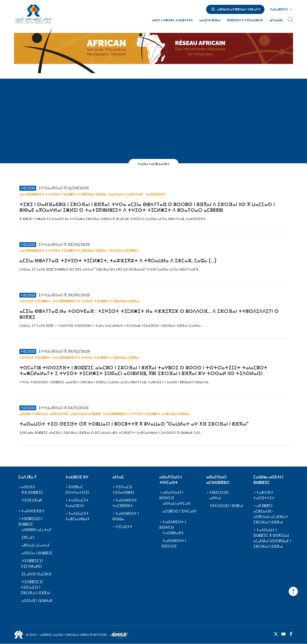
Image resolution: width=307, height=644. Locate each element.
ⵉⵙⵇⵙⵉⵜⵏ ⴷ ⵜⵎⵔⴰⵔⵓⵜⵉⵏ (245, 20)
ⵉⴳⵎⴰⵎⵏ (28, 538)
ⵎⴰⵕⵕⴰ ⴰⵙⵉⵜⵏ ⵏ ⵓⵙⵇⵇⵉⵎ (268, 480)
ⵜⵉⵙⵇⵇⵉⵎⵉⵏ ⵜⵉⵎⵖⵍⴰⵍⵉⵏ (32, 564)
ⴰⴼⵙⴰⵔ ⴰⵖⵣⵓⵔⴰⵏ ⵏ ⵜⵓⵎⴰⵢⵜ (239, 9)
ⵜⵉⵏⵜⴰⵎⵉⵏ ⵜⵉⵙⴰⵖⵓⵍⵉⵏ (123, 490)
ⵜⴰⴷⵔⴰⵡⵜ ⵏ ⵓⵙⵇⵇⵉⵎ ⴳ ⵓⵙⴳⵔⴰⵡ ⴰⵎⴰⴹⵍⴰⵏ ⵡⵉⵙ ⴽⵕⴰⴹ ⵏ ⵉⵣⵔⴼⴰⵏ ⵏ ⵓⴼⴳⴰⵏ (272, 538)
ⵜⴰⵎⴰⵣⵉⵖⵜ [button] (279, 9)
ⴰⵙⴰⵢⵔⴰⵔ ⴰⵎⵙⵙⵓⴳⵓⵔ (218, 480)
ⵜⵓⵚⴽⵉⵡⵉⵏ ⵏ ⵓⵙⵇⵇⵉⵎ (30, 522)
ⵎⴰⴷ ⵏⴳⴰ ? (27, 477)
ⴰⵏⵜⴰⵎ (118, 477)
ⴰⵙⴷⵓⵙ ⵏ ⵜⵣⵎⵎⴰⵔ (34, 414)
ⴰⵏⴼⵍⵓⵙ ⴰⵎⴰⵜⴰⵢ (36, 530)
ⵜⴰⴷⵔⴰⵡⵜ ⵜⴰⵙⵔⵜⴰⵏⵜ (126, 194)
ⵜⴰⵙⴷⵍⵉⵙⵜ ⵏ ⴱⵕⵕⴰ (126, 516)
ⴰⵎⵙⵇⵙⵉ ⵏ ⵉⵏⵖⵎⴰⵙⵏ (179, 511)
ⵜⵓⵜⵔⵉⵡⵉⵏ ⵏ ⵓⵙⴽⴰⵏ (226, 506)
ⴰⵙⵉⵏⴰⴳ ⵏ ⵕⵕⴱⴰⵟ (37, 601)
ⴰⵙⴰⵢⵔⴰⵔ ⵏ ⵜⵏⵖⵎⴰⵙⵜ (170, 480)
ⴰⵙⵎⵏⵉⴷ (28, 487)
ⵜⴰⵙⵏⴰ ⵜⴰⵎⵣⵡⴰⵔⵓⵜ (154, 164)
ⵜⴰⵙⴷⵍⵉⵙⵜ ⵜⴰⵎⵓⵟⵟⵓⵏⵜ (125, 503)
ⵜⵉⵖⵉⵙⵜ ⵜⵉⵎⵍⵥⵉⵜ (124, 251)
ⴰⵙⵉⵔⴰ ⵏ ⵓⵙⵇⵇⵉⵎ (37, 553)
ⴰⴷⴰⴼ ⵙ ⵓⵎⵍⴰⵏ (210, 20)
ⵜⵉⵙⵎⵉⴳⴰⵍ (32, 500)
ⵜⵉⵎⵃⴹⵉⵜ (124, 527)
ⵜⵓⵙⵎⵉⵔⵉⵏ (219, 492)
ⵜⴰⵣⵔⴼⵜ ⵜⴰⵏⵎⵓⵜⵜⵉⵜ (264, 495)
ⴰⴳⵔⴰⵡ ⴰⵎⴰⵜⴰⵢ (36, 545)
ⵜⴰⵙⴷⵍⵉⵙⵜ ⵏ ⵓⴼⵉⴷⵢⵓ (174, 543)
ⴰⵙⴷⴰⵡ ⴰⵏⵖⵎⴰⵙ (176, 503)
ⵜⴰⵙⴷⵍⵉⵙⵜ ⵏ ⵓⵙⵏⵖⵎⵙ (173, 525)
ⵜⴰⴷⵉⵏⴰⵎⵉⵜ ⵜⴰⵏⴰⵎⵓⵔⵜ (77, 503)
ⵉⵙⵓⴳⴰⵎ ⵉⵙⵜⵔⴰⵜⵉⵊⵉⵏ (77, 490)
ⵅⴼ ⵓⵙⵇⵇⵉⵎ (32, 492)
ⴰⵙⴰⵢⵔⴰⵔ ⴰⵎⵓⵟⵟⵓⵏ (86, 414)
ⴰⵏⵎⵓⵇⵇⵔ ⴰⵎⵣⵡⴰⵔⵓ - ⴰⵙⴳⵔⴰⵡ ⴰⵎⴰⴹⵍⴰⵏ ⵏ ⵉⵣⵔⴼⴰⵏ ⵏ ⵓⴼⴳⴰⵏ (271, 514)
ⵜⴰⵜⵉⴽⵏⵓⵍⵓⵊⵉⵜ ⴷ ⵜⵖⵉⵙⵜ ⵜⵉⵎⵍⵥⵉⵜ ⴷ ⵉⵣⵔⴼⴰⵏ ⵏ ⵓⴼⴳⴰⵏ (63, 194)
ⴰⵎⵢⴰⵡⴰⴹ (276, 20)
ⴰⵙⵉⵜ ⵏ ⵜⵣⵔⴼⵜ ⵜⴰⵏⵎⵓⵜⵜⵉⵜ (172, 20)
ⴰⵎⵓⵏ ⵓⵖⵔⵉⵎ (59, 414)
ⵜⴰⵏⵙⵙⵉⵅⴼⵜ (155, 194)
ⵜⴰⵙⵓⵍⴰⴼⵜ (173, 533)
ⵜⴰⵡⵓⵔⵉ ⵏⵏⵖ (77, 477)
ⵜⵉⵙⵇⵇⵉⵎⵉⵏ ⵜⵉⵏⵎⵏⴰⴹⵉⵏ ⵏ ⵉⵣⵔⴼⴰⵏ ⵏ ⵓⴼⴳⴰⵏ (35, 587)
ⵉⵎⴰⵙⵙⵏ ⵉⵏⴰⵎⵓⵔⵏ (36, 574)
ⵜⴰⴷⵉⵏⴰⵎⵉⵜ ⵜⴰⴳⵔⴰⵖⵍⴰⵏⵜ (78, 516)
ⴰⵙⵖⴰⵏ (215, 498)
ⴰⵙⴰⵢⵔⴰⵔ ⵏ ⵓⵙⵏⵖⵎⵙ (171, 495)
